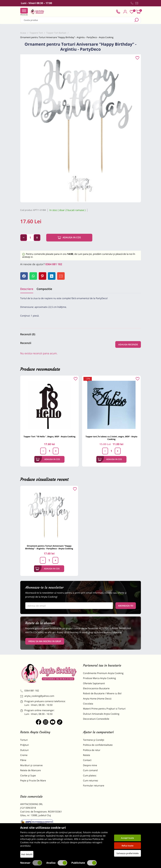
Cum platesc (90, 776)
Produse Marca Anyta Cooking (100, 678)
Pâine (23, 760)
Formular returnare (94, 786)
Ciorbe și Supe (28, 776)
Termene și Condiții (94, 740)
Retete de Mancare (31, 770)
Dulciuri (24, 750)
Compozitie (44, 289)
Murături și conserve (31, 765)
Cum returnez (91, 781)
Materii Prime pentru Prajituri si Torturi (104, 709)
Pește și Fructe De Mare (33, 781)
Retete (87, 755)
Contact (87, 760)
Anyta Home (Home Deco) (97, 699)
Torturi (24, 740)
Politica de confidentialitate (98, 745)
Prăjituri (25, 745)
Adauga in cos (69, 238)
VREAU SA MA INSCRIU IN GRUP (45, 641)
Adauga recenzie (128, 344)
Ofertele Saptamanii (94, 683)
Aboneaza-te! (126, 606)
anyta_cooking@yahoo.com (37, 696)
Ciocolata (88, 704)
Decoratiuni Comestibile (96, 719)
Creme (24, 755)
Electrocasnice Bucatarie (96, 688)
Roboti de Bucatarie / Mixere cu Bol (102, 694)
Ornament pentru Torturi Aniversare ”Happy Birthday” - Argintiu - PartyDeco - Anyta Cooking (49, 547)
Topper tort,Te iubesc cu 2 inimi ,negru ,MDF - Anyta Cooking (111, 438)
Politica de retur (92, 750)
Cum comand (90, 770)
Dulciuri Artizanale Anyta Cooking (101, 714)
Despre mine (90, 765)
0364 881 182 (54, 264)
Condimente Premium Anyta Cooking (103, 673)
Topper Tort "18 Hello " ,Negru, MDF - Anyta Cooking (50, 437)
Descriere (27, 289)
